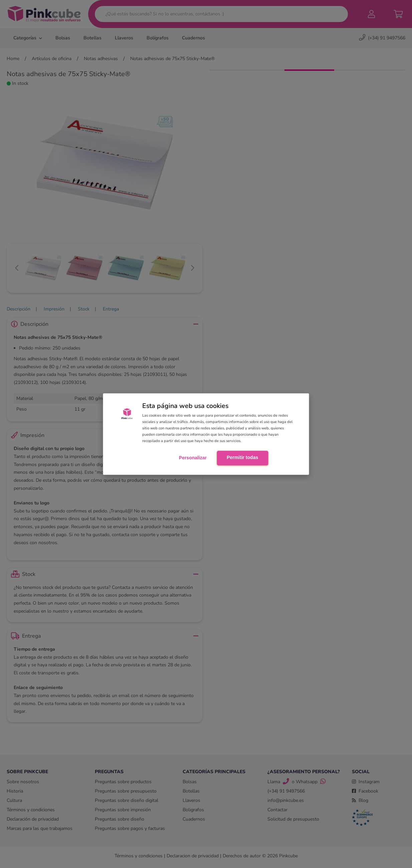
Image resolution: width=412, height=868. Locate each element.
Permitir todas (242, 457)
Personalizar (193, 458)
